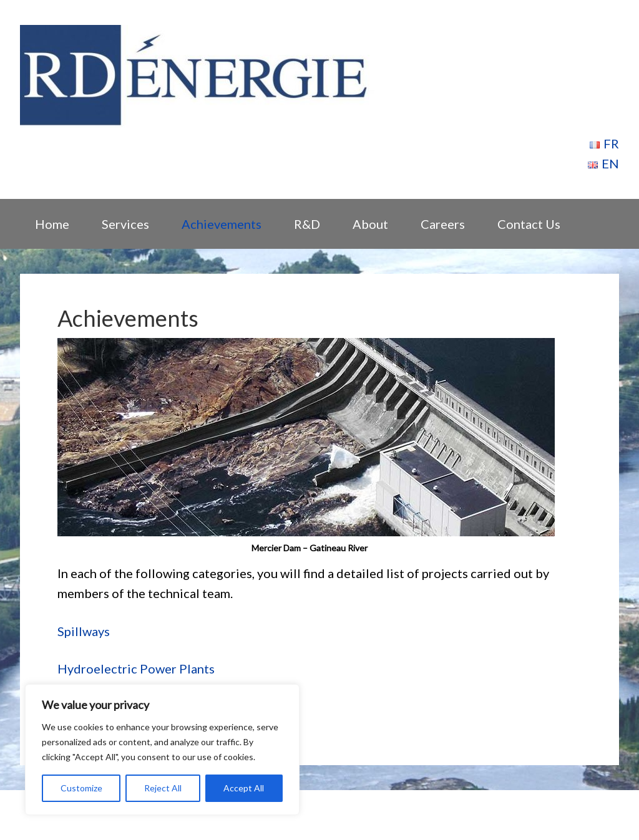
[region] (162, 750)
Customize (81, 788)
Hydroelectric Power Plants (136, 669)
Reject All (163, 788)
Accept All (244, 788)
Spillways (84, 631)
